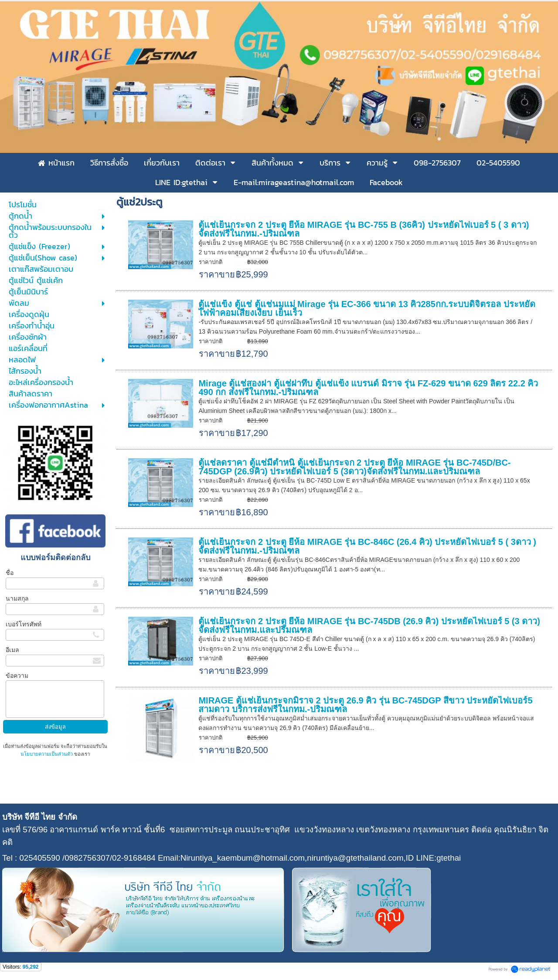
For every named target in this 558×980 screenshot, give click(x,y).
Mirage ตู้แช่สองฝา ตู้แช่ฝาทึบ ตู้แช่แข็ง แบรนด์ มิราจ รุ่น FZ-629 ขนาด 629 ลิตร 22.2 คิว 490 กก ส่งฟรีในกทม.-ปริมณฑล (368, 388)
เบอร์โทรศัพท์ (24, 624)
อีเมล (12, 650)
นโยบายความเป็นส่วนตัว (47, 754)
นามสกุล (17, 598)
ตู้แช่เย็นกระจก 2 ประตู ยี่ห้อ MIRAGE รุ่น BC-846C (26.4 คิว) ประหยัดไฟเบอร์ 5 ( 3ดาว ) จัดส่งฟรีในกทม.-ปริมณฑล (367, 546)
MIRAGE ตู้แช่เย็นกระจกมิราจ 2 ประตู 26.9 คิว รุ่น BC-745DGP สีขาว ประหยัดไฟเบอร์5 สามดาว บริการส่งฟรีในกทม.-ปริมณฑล (365, 705)
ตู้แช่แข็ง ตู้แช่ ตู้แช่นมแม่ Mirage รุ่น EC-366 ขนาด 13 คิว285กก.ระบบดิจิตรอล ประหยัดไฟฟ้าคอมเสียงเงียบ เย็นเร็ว (367, 308)
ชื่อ (10, 573)
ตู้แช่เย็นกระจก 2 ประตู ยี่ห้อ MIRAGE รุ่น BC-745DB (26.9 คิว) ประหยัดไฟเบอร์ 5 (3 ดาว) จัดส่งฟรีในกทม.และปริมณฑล (369, 625)
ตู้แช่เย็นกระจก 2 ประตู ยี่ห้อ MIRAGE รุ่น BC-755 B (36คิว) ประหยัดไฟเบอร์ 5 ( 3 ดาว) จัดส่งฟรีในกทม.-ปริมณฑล (364, 229)
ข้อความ (17, 676)
